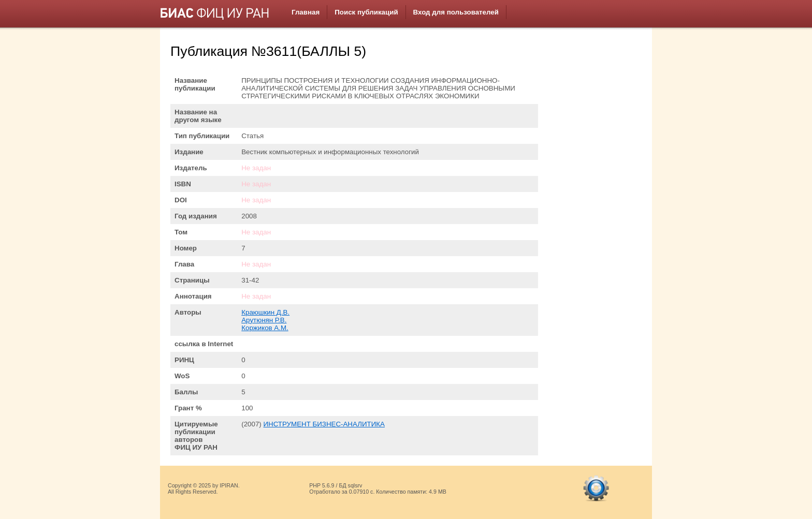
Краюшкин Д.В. (265, 312)
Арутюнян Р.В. (264, 320)
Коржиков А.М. (265, 328)
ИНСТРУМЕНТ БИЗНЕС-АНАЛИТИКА (324, 424)
